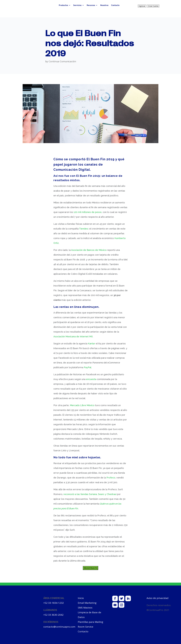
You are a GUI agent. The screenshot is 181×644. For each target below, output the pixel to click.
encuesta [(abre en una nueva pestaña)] (91, 379)
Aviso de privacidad (157, 598)
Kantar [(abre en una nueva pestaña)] (92, 344)
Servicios (77, 5)
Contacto (115, 5)
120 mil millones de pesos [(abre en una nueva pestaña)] (88, 212)
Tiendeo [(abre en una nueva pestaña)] (84, 229)
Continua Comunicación (62, 61)
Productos (63, 5)
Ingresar (142, 6)
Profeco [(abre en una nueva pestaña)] (111, 478)
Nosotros (104, 5)
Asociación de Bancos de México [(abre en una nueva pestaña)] (89, 250)
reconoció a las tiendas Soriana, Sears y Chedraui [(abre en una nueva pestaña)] (90, 494)
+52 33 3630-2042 (53, 615)
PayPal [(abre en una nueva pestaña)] (88, 367)
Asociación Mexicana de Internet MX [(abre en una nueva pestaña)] (73, 336)
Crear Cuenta (153, 6)
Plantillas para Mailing (90, 622)
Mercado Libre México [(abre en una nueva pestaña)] (82, 405)
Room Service (86, 627)
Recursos (91, 5)
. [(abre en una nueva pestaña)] (78, 508)
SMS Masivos (85, 608)
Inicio (81, 598)
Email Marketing (87, 603)
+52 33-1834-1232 (54, 603)
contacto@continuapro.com (59, 627)
